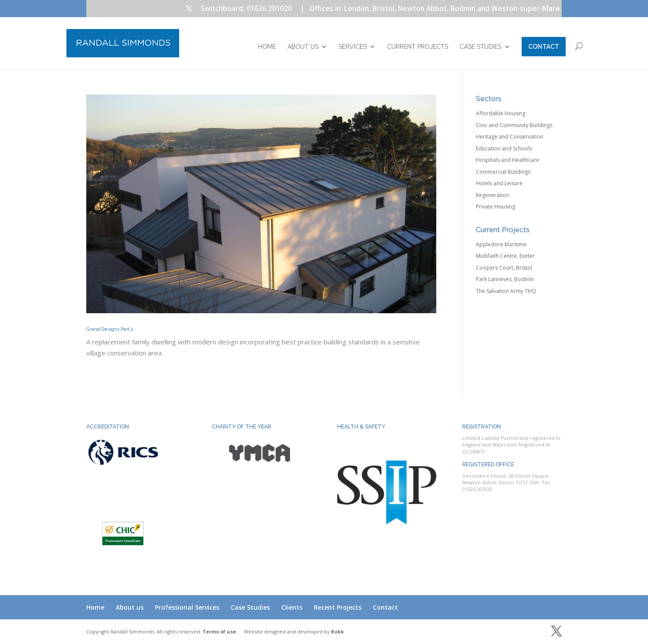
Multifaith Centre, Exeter (505, 256)
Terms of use (219, 631)
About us (303, 47)
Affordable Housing (501, 113)
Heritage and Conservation (510, 137)
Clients (292, 607)
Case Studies (480, 47)
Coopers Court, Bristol (504, 268)
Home (267, 47)
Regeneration (493, 195)
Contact (544, 47)
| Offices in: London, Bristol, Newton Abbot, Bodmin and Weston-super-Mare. (431, 9)
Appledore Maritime (501, 244)
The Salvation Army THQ (506, 291)
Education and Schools (504, 148)
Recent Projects (338, 607)
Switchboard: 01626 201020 (246, 9)
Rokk (337, 631)
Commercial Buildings (503, 172)
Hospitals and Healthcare (508, 160)
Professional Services (187, 607)
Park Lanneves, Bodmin (505, 279)
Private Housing (495, 207)
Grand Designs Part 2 (110, 329)
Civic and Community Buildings (514, 125)
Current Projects (418, 47)
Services (353, 47)
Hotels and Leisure (499, 183)
